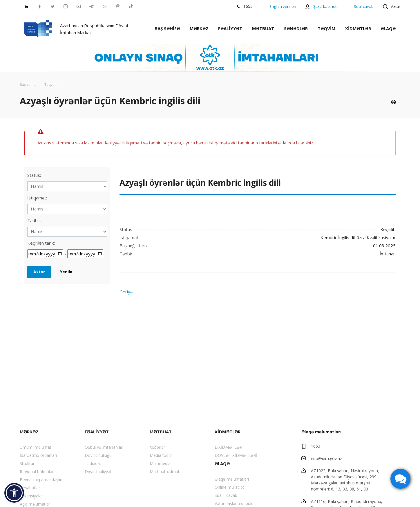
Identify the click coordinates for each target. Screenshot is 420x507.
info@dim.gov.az (326, 458)
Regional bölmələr (37, 471)
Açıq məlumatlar (35, 504)
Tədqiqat (93, 463)
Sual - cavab (226, 495)
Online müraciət (229, 487)
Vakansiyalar (31, 496)
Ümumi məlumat (36, 447)
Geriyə (126, 292)
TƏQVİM (327, 28)
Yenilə (66, 272)
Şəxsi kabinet (325, 6)
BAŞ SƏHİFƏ (167, 28)
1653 (316, 446)
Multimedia (160, 463)
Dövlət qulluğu (98, 455)
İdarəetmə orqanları (38, 455)
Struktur (27, 463)
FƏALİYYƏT (230, 28)
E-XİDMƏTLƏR (228, 447)
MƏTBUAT (263, 28)
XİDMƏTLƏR (358, 28)
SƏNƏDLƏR (296, 28)
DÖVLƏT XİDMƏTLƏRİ (236, 455)
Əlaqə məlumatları (232, 479)
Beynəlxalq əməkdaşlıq (41, 480)
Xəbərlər (157, 447)
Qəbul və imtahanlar (104, 447)
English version (283, 6)
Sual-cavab (364, 6)
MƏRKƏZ (199, 28)
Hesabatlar (30, 488)
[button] (14, 493)
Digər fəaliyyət (98, 471)
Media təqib (161, 455)
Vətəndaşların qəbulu (234, 503)
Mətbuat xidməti (165, 471)
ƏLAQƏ (388, 28)
